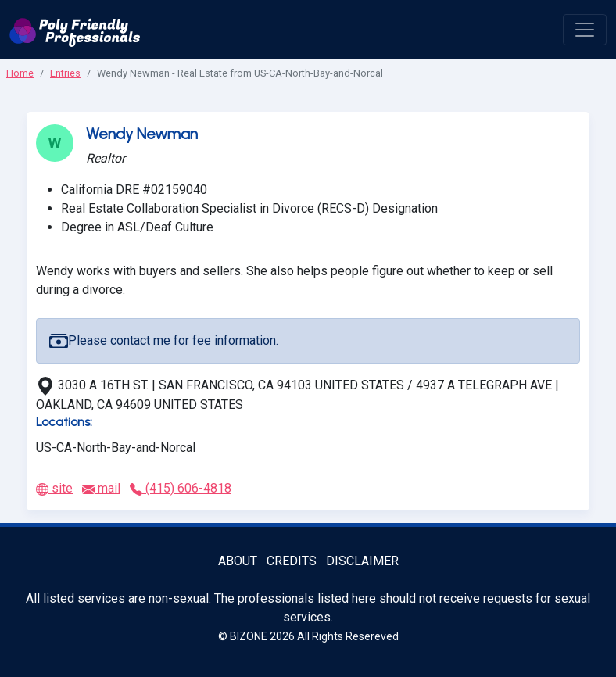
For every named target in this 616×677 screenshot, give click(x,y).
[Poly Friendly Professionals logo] (75, 30)
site (54, 488)
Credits (292, 561)
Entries (65, 73)
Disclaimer (362, 561)
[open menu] (585, 30)
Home (20, 73)
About (238, 561)
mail (101, 488)
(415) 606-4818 (181, 488)
